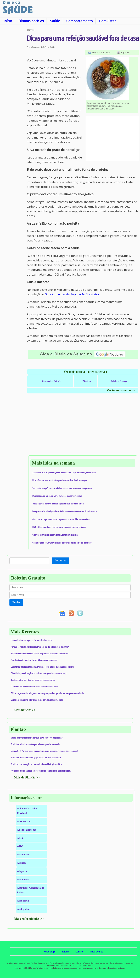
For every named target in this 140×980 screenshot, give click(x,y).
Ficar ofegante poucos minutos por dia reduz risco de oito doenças (60, 480)
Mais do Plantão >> (27, 777)
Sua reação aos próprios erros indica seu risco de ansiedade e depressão (62, 488)
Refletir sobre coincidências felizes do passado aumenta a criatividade (40, 654)
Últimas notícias (31, 21)
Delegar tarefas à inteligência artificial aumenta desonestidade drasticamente (65, 511)
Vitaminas (87, 381)
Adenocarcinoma (27, 830)
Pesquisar (60, 560)
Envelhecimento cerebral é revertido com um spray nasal (34, 660)
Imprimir (125, 52)
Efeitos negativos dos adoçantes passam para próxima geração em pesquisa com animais (47, 693)
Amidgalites (24, 909)
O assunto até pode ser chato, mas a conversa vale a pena (34, 687)
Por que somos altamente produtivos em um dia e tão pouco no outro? (40, 647)
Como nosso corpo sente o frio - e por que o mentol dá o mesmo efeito (61, 519)
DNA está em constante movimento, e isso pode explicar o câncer (59, 527)
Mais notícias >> (25, 710)
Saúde (55, 21)
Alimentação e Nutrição (51, 381)
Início (8, 21)
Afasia (21, 838)
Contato (79, 952)
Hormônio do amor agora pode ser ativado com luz (32, 640)
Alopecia (22, 871)
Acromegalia (24, 821)
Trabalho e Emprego (119, 381)
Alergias (22, 863)
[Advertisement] (13, 81)
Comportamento (80, 21)
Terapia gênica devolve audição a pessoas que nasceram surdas (58, 504)
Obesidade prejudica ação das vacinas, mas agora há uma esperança (39, 673)
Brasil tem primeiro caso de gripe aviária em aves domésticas (36, 757)
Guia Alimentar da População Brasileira (72, 294)
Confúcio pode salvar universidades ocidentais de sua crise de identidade (62, 543)
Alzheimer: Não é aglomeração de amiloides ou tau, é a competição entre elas (65, 472)
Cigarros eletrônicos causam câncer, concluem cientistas (55, 535)
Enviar (16, 602)
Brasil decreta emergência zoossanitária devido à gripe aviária (36, 764)
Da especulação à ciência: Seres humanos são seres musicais (57, 496)
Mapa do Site (96, 952)
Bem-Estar (107, 21)
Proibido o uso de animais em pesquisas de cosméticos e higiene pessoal (41, 771)
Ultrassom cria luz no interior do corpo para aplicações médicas (37, 700)
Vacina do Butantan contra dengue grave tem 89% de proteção (37, 738)
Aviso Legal (50, 952)
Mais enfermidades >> (29, 919)
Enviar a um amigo (101, 52)
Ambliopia (23, 901)
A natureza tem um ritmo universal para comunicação (33, 680)
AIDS (20, 846)
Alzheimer (23, 879)
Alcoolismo (23, 854)
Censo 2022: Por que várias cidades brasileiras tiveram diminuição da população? (44, 751)
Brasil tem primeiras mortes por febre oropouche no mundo (35, 744)
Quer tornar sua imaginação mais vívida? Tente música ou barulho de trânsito (43, 667)
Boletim (65, 952)
